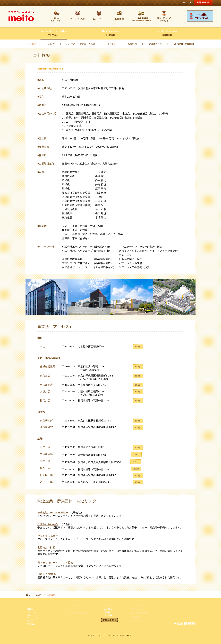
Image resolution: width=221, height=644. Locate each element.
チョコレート (33, 612)
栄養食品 (31, 624)
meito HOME (35, 595)
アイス (30, 621)
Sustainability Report (184, 44)
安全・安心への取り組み (77, 613)
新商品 (30, 609)
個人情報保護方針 (139, 613)
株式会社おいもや (48, 524)
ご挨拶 (51, 44)
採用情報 (108, 615)
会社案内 (108, 609)
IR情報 (107, 612)
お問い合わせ (137, 609)
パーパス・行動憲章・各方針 (81, 44)
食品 (29, 615)
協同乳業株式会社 (48, 536)
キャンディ (32, 618)
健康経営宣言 (155, 44)
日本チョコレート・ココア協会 (55, 563)
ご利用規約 (136, 617)
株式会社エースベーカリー (53, 513)
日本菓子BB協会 (47, 574)
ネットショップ (73, 609)
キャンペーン (137, 605)
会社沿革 (112, 44)
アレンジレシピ (73, 605)
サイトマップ (137, 620)
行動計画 (132, 44)
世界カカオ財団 (46, 548)
